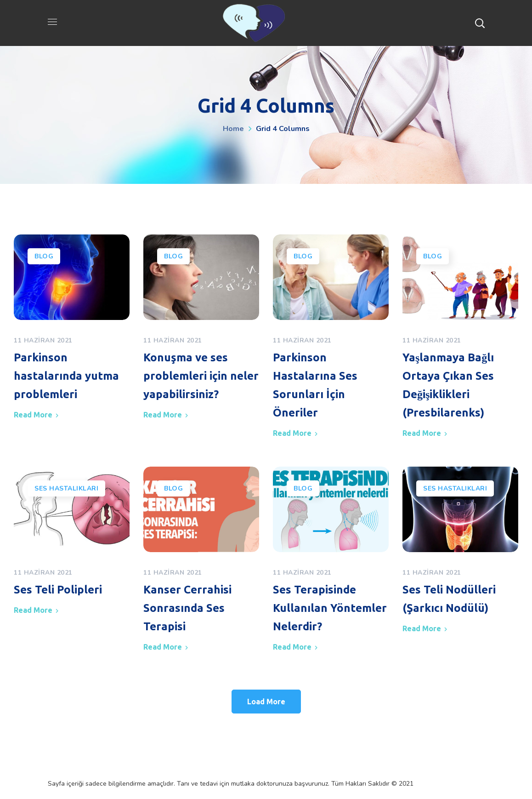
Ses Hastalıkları (66, 488)
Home (233, 129)
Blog (44, 256)
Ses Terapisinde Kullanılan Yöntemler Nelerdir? (330, 608)
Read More (33, 415)
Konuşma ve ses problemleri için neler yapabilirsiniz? (201, 376)
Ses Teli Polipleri (58, 590)
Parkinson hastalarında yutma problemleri (66, 376)
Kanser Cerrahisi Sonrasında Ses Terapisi (187, 608)
